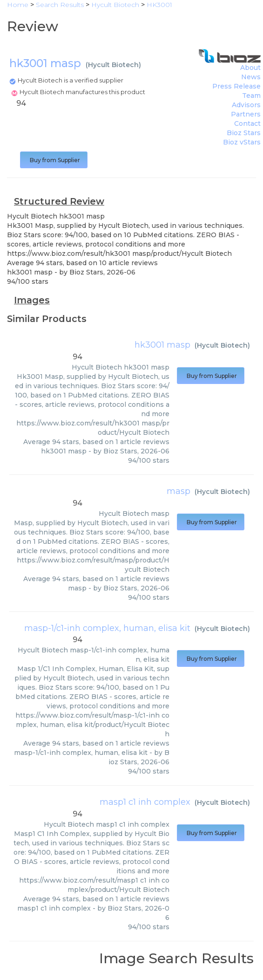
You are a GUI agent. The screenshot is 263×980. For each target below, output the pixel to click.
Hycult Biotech (113, 65)
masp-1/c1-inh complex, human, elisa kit (107, 628)
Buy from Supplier (54, 160)
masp (179, 491)
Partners (246, 114)
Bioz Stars (244, 133)
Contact (247, 123)
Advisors (246, 105)
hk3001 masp (162, 345)
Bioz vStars (242, 142)
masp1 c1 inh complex (145, 802)
